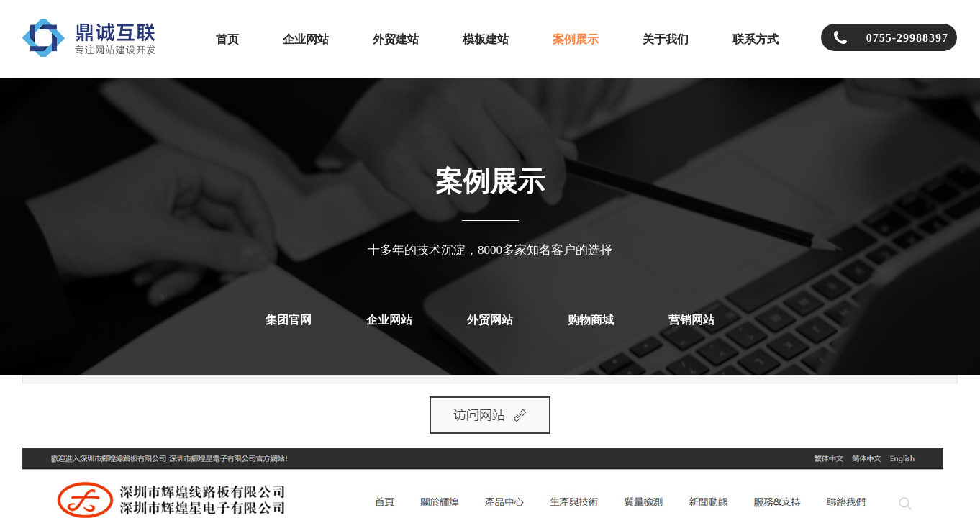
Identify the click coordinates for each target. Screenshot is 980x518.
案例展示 (576, 39)
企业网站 (306, 39)
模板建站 (486, 39)
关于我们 (666, 39)
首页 (227, 39)
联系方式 (756, 39)
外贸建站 (396, 39)
